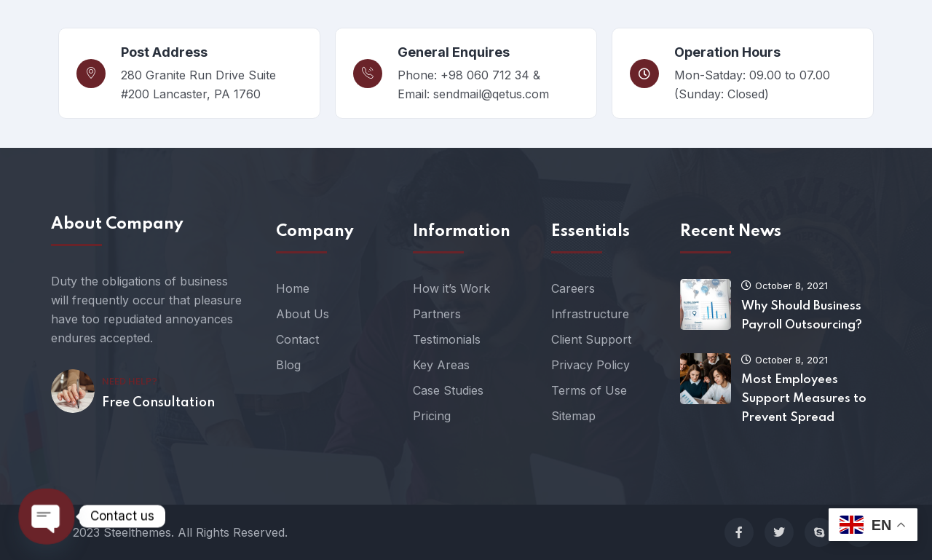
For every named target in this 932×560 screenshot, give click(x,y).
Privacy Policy (591, 365)
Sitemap (573, 416)
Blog (288, 365)
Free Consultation (158, 403)
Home (293, 288)
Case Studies (448, 390)
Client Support (591, 339)
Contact (297, 339)
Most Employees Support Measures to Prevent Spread (804, 399)
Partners (437, 314)
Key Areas (441, 365)
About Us (303, 314)
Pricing (432, 416)
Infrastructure (590, 314)
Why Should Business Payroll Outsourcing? (802, 316)
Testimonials (447, 339)
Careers (573, 288)
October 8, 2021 (785, 285)
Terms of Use (589, 390)
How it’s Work (451, 288)
